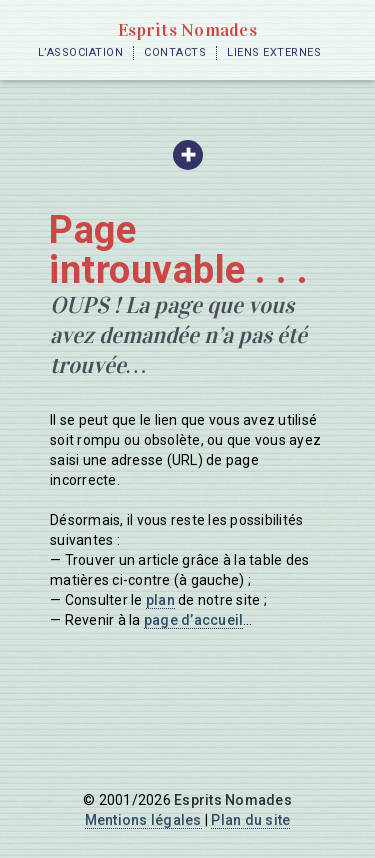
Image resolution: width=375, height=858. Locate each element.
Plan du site (250, 820)
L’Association (81, 52)
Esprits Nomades (187, 30)
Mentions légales (143, 820)
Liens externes (274, 52)
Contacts (175, 52)
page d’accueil (194, 620)
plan (160, 600)
